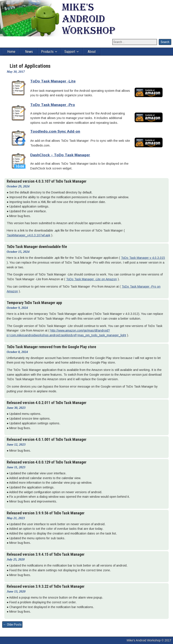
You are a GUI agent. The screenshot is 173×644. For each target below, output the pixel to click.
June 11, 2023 (16, 467)
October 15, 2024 (18, 252)
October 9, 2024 (17, 308)
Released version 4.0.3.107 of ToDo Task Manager (47, 181)
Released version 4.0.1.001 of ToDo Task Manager (47, 439)
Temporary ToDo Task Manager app (34, 303)
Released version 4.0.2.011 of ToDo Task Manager (47, 403)
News (29, 52)
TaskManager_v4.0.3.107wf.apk (29, 235)
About (92, 52)
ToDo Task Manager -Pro (53, 105)
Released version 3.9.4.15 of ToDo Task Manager (46, 554)
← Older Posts (12, 625)
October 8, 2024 (17, 352)
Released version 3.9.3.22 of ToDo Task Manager (46, 586)
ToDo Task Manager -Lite (53, 81)
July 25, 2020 (16, 559)
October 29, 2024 (18, 186)
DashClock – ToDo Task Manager (60, 155)
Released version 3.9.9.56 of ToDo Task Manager (46, 513)
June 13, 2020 (16, 591)
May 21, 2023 (16, 518)
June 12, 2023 (16, 444)
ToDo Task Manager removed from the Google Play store (51, 347)
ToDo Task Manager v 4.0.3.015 (143, 258)
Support (70, 52)
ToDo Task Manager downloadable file (37, 247)
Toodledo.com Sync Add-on (55, 131)
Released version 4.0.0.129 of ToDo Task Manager (47, 462)
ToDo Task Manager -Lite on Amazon (91, 279)
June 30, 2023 (16, 408)
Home (11, 52)
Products (47, 52)
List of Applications (30, 66)
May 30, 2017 (16, 72)
